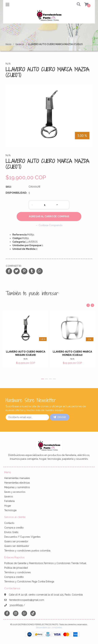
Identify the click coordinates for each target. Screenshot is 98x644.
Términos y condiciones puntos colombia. (28, 551)
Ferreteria (9, 501)
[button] (76, 5)
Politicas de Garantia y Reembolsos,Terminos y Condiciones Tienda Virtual (45, 563)
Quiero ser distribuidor (17, 546)
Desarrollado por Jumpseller (49, 627)
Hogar (8, 506)
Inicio (9, 44)
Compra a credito (14, 528)
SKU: (9, 187)
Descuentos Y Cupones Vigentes (22, 537)
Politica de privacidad (16, 568)
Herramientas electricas (17, 483)
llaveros (20, 44)
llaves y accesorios (15, 492)
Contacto (9, 523)
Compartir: (14, 266)
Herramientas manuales (17, 478)
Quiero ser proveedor (16, 541)
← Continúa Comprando (49, 225)
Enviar (59, 417)
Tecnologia (10, 510)
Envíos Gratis (11, 532)
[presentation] (88, 305)
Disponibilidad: (16, 193)
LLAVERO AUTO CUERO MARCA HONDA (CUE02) (72, 353)
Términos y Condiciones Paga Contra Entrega (29, 582)
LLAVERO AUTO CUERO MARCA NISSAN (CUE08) (26, 353)
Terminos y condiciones (18, 572)
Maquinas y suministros (17, 487)
